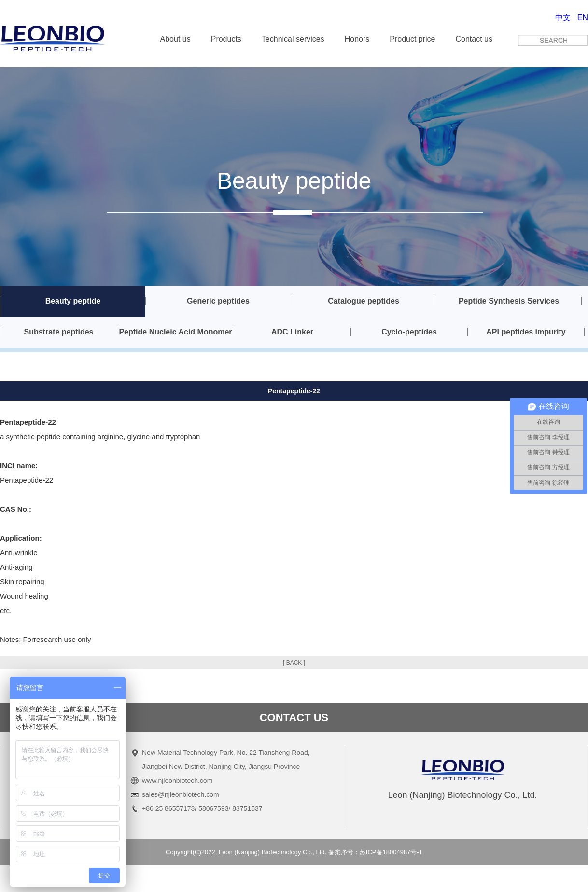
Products (226, 39)
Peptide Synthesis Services (509, 301)
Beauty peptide (73, 301)
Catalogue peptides (364, 301)
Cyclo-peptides (409, 332)
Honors (357, 39)
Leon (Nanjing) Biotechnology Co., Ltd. (273, 852)
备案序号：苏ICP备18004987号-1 (375, 852)
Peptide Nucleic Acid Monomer (175, 332)
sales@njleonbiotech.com (181, 794)
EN (583, 18)
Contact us (474, 39)
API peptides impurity (526, 332)
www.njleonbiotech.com (177, 780)
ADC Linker (292, 332)
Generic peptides (218, 301)
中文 (563, 18)
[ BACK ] (294, 663)
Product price (412, 39)
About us (175, 39)
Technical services (293, 39)
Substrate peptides (58, 332)
